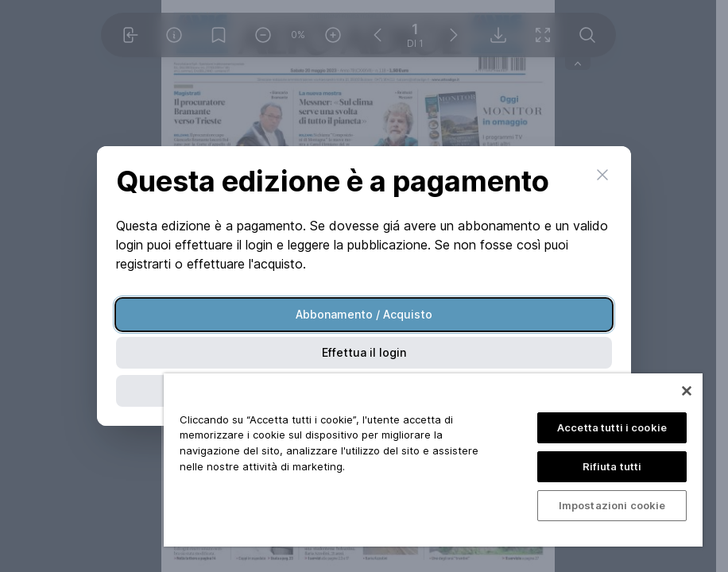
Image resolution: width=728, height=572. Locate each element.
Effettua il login (364, 352)
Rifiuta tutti (612, 466)
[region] (433, 460)
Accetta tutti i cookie (612, 427)
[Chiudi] (687, 391)
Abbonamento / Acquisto (364, 314)
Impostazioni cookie (612, 505)
